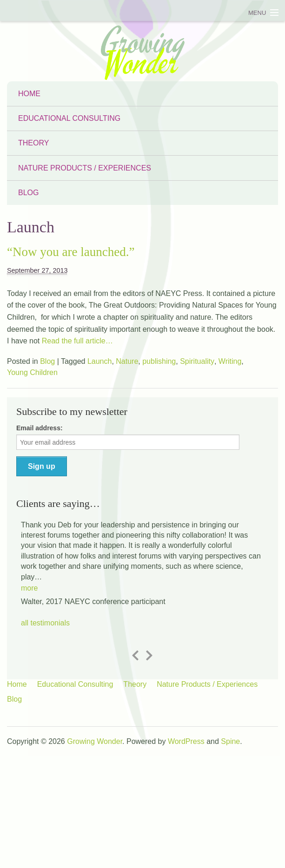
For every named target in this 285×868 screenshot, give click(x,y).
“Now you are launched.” (71, 252)
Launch (100, 361)
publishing (159, 361)
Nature (127, 361)
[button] (29, 584)
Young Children (32, 372)
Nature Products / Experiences (85, 168)
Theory (33, 143)
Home (29, 94)
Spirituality (197, 361)
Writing (230, 361)
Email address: (40, 428)
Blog (28, 193)
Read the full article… (76, 341)
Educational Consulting (69, 118)
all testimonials (45, 623)
